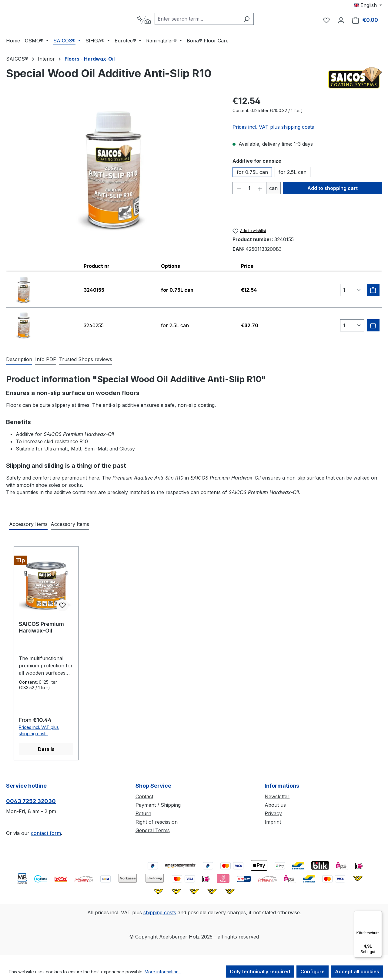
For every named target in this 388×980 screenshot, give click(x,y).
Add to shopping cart (333, 190)
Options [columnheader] (171, 267)
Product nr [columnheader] (97, 267)
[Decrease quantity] (239, 190)
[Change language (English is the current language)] (368, 5)
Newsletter (277, 798)
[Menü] (378, 914)
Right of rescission (157, 823)
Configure (313, 972)
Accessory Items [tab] (28, 526)
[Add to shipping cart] (373, 291)
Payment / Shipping (158, 806)
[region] (113, 172)
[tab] (19, 361)
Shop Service (153, 787)
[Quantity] (249, 190)
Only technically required (260, 972)
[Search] (262, 20)
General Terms (153, 832)
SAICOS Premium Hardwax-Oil (41, 629)
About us (275, 806)
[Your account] (341, 21)
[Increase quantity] (260, 190)
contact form (46, 835)
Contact (144, 798)
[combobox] (212, 20)
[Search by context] (159, 21)
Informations (282, 787)
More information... (163, 972)
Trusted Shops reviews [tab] (86, 361)
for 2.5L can (293, 174)
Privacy (273, 815)
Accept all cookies (357, 972)
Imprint (273, 823)
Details (46, 751)
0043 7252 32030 (31, 803)
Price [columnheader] (247, 267)
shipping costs (160, 914)
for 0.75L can (252, 174)
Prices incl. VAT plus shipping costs (273, 128)
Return (143, 815)
